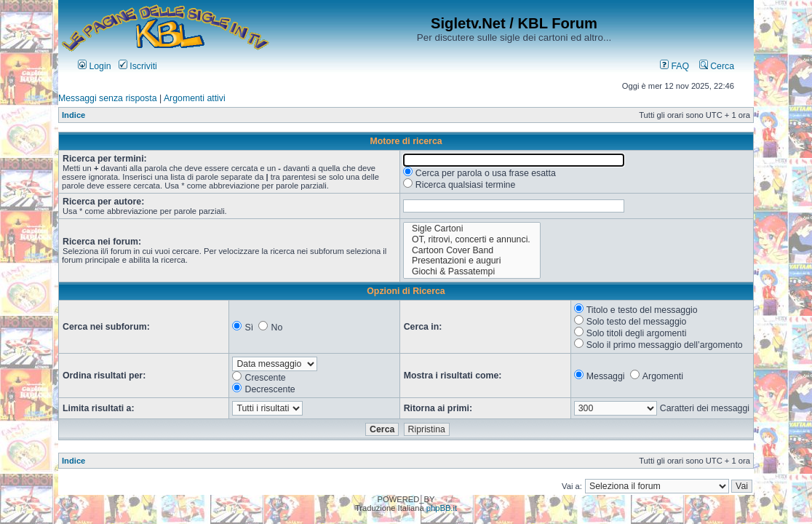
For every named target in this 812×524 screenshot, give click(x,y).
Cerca (717, 66)
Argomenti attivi (195, 98)
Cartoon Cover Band (472, 251)
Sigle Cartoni (472, 229)
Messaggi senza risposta (108, 98)
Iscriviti (138, 66)
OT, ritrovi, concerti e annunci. (472, 240)
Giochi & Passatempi (472, 272)
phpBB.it (442, 508)
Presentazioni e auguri (472, 261)
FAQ (674, 66)
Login (95, 66)
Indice (73, 115)
